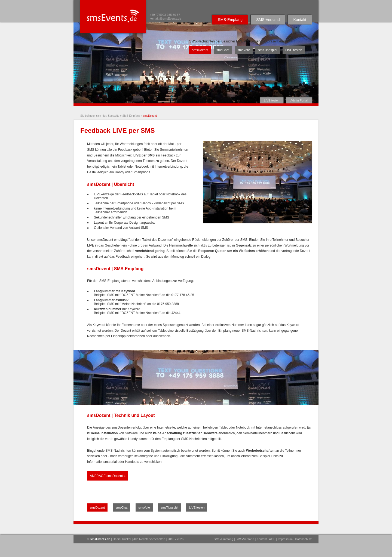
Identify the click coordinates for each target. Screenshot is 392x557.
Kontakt (300, 20)
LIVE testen (272, 100)
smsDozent (200, 50)
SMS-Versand (268, 20)
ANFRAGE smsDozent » (108, 476)
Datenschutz (303, 539)
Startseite (114, 116)
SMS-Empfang (230, 20)
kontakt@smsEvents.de (166, 19)
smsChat (223, 50)
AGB (272, 539)
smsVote (244, 50)
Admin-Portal (299, 100)
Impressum (285, 539)
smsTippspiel (268, 50)
